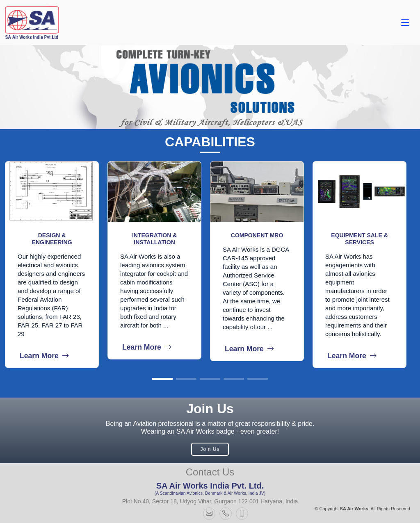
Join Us (210, 449)
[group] (56, 265)
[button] (162, 379)
